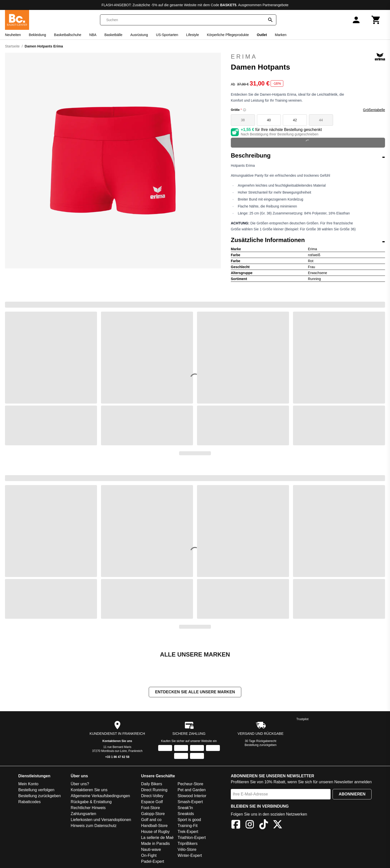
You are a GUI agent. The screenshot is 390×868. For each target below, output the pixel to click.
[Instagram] (250, 825)
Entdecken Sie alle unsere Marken (195, 692)
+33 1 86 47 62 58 (117, 757)
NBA (93, 35)
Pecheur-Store (190, 784)
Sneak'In (185, 808)
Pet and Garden (192, 790)
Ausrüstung (139, 35)
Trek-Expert (188, 832)
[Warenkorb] (376, 20)
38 (243, 120)
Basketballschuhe (68, 35)
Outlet (262, 35)
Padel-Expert (153, 861)
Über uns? (80, 784)
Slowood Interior (192, 796)
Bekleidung (37, 35)
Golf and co (151, 820)
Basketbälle (113, 35)
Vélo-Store (187, 849)
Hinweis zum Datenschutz (94, 826)
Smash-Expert (190, 802)
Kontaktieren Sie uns (117, 741)
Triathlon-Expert (192, 838)
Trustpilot (303, 719)
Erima (308, 57)
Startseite (12, 46)
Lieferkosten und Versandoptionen (101, 820)
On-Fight (149, 855)
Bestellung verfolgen (36, 790)
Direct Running (154, 790)
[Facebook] (236, 825)
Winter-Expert (190, 855)
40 (269, 120)
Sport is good (189, 820)
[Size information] (244, 110)
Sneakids (186, 814)
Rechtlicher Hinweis (88, 808)
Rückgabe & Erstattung (91, 802)
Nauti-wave (151, 849)
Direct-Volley (152, 796)
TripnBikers (188, 844)
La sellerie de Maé (157, 838)
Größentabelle (374, 110)
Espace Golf (152, 802)
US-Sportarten (167, 35)
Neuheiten (13, 35)
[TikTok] (264, 825)
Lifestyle (192, 35)
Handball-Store (154, 826)
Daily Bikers (151, 784)
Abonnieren (352, 794)
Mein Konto (28, 784)
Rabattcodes (30, 802)
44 (321, 120)
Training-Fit (188, 826)
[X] (278, 825)
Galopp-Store (153, 814)
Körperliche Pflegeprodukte (228, 35)
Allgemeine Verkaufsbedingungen (100, 796)
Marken (281, 35)
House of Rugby (155, 832)
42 (295, 120)
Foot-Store (150, 808)
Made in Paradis (155, 844)
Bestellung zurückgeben (261, 745)
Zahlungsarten (83, 814)
